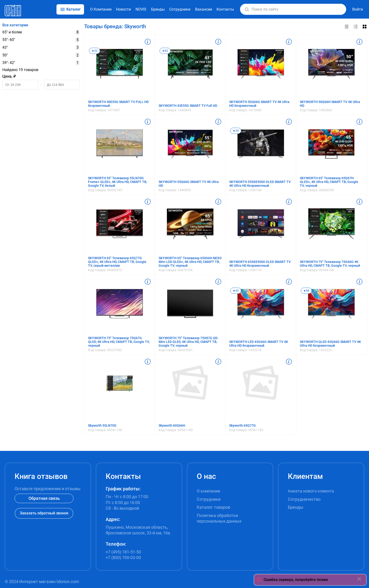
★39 (236, 131)
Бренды (158, 9)
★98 (306, 291)
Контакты (225, 9)
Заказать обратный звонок (44, 513)
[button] (247, 9)
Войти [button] (358, 9)
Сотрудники (180, 9)
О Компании (101, 9)
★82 (165, 51)
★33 (94, 51)
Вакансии (204, 9)
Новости (123, 9)
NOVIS (141, 9)
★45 (236, 291)
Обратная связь (44, 498)
